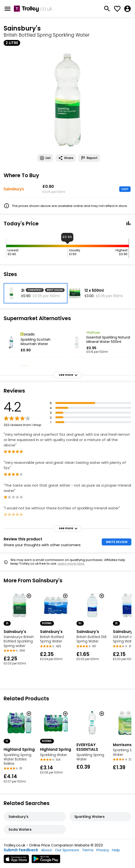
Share (66, 158)
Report (89, 158)
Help (116, 850)
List (45, 158)
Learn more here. (71, 564)
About (47, 850)
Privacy (103, 850)
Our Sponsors (67, 850)
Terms (88, 850)
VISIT (125, 189)
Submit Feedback (21, 850)
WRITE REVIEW (117, 542)
